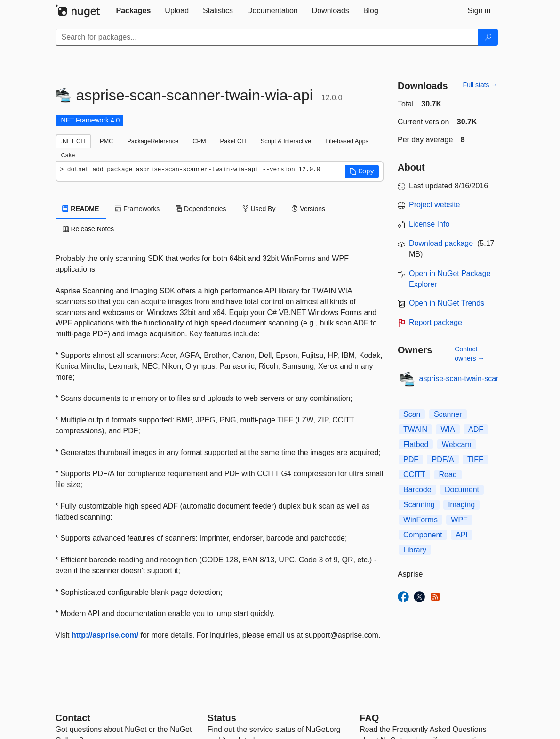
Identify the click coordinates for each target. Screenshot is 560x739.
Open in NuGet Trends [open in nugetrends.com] (447, 303)
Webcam (457, 444)
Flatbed (416, 444)
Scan (412, 414)
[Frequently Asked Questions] (369, 718)
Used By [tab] (259, 209)
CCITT (414, 475)
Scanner (448, 414)
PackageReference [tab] (153, 141)
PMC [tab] (106, 141)
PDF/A (443, 459)
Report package (436, 322)
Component (423, 535)
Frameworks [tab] (137, 209)
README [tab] (81, 209)
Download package (441, 243)
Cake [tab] (68, 155)
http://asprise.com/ (105, 635)
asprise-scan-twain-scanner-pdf (472, 378)
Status (222, 718)
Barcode (417, 490)
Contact (73, 718)
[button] (362, 171)
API (462, 535)
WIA (448, 429)
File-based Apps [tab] (347, 141)
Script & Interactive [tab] (286, 141)
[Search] (488, 37)
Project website (435, 205)
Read (448, 475)
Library (415, 550)
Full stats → (480, 85)
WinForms (420, 520)
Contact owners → (469, 354)
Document (462, 490)
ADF (476, 429)
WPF (459, 520)
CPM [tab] (199, 141)
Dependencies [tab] (201, 209)
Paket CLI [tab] (233, 141)
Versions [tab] (308, 209)
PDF (411, 459)
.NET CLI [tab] (73, 141)
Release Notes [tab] (88, 229)
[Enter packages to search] (267, 37)
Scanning (419, 505)
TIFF (475, 459)
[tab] (134, 11)
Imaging (461, 505)
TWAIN (415, 429)
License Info (429, 224)
